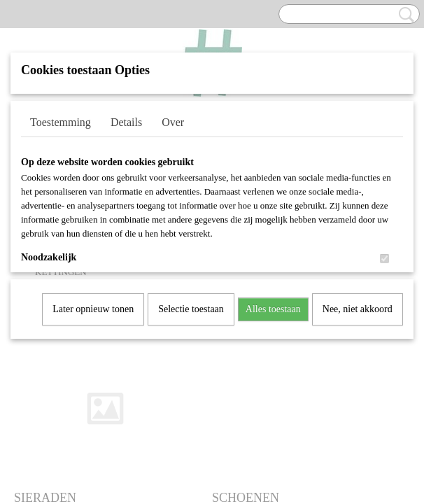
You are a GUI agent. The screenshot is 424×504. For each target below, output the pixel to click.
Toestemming (61, 122)
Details (126, 122)
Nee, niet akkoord (358, 309)
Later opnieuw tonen (93, 309)
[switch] (384, 259)
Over (173, 122)
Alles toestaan (273, 309)
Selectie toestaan (191, 309)
